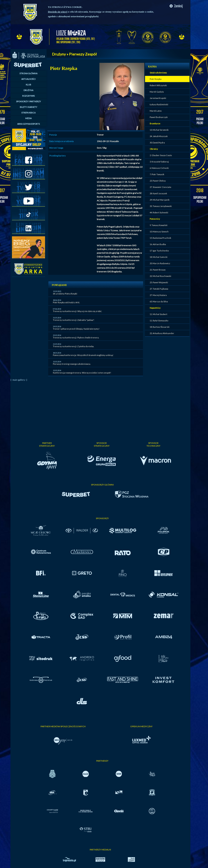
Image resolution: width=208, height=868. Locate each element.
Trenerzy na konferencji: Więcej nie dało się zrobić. (77, 311)
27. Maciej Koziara (158, 295)
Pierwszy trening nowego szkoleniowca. (72, 364)
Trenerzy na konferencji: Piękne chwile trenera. (76, 338)
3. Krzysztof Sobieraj (159, 162)
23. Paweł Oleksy (158, 181)
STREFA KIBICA (28, 113)
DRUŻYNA (28, 90)
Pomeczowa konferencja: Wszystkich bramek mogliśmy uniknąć (83, 355)
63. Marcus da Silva (159, 301)
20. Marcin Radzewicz (160, 263)
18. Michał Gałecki (159, 257)
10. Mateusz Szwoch (159, 232)
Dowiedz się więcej (58, 12)
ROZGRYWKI (28, 96)
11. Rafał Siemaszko (159, 321)
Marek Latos (156, 111)
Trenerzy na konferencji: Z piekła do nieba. (73, 346)
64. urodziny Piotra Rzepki (65, 294)
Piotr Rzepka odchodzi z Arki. (66, 302)
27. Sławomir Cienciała (160, 187)
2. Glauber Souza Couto (161, 155)
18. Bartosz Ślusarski (160, 327)
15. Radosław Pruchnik (160, 238)
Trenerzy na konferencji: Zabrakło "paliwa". (74, 320)
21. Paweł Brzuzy (158, 270)
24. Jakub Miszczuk (159, 136)
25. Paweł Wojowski (159, 282)
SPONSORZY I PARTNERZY (28, 101)
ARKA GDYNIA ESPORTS (28, 124)
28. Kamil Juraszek (158, 193)
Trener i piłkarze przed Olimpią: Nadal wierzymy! (76, 329)
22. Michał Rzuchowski (160, 276)
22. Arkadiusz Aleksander (162, 333)
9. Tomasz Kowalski (159, 225)
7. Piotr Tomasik (157, 174)
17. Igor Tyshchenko (159, 251)
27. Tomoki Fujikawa (159, 289)
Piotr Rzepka (156, 79)
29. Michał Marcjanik (160, 200)
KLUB (28, 85)
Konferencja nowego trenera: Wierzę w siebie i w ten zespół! (82, 373)
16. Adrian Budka (158, 244)
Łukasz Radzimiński (159, 104)
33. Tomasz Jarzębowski (161, 206)
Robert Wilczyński (158, 85)
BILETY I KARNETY (28, 107)
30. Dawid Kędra (157, 143)
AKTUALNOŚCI (28, 79)
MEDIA (28, 118)
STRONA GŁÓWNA (28, 73)
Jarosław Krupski (158, 98)
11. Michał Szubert (158, 314)
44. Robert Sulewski (159, 212)
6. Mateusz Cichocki (159, 168)
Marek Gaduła (157, 92)
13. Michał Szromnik (159, 130)
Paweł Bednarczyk (159, 117)
